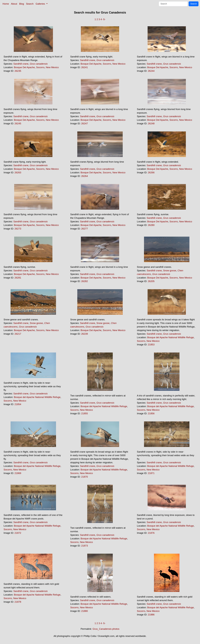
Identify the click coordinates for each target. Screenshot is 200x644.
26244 (151, 71)
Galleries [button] (41, 4)
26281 (18, 278)
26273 (18, 229)
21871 (151, 473)
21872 (18, 533)
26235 (18, 71)
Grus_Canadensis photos (106, 629)
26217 (18, 334)
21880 (85, 611)
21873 (85, 546)
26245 (18, 123)
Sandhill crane (21, 64)
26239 (85, 334)
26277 (85, 229)
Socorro (40, 67)
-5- (104, 19)
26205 (151, 281)
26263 (18, 172)
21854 (18, 404)
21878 (18, 602)
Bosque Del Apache (24, 67)
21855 (85, 413)
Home (6, 4)
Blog (22, 4)
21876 (151, 533)
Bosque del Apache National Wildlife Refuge (170, 337)
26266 (151, 172)
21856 (151, 413)
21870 (85, 477)
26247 (85, 123)
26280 (151, 225)
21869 (18, 473)
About (14, 4)
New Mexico (52, 67)
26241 (85, 67)
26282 (85, 281)
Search (30, 4)
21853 (151, 345)
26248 (151, 123)
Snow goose (170, 271)
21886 (151, 615)
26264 (85, 176)
